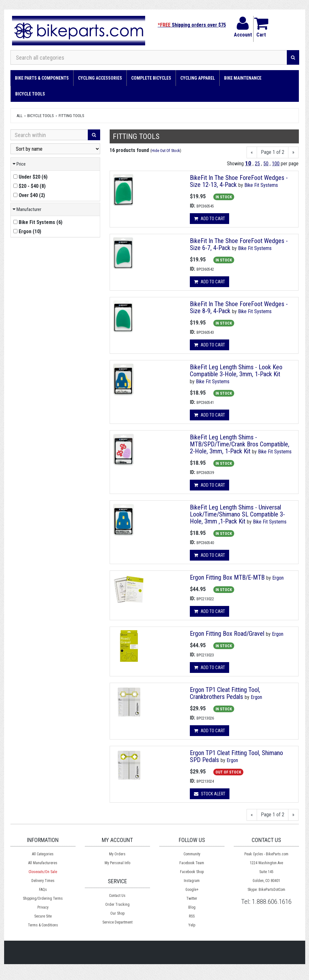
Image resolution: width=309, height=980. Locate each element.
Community (192, 854)
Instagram (192, 881)
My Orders (117, 854)
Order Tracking (117, 904)
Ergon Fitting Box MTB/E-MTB (227, 577)
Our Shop (117, 913)
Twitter (192, 898)
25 (257, 164)
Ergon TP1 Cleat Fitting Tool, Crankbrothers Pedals (225, 693)
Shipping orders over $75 (192, 25)
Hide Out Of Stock (166, 151)
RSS (192, 916)
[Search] (293, 57)
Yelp (192, 925)
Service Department (117, 922)
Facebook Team (192, 863)
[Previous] (252, 152)
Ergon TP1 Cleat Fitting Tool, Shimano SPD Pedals (236, 756)
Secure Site (43, 916)
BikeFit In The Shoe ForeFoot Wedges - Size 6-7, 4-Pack (239, 244)
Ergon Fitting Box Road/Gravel (227, 634)
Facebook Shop (192, 872)
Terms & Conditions (43, 925)
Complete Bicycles (151, 78)
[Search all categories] (149, 57)
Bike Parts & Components (42, 78)
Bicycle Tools (30, 94)
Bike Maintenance (243, 78)
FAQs (43, 890)
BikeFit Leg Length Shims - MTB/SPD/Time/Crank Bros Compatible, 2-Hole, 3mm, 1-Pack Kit (240, 444)
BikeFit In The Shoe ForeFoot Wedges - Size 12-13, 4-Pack (239, 181)
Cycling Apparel (198, 78)
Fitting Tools (71, 116)
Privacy (43, 907)
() (30, 177)
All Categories (43, 854)
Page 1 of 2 (273, 152)
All (19, 116)
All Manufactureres (43, 863)
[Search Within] (49, 135)
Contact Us (117, 896)
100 (276, 164)
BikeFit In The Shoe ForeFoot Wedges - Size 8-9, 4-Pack (239, 307)
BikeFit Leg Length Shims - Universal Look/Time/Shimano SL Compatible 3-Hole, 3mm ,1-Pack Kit (237, 514)
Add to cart (209, 219)
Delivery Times (43, 881)
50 (266, 164)
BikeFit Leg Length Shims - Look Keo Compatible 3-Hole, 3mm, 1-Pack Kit (236, 371)
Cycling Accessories (100, 78)
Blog (192, 907)
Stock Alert (210, 794)
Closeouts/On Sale (43, 872)
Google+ (192, 890)
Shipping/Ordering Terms (43, 898)
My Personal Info (117, 863)
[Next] (293, 152)
